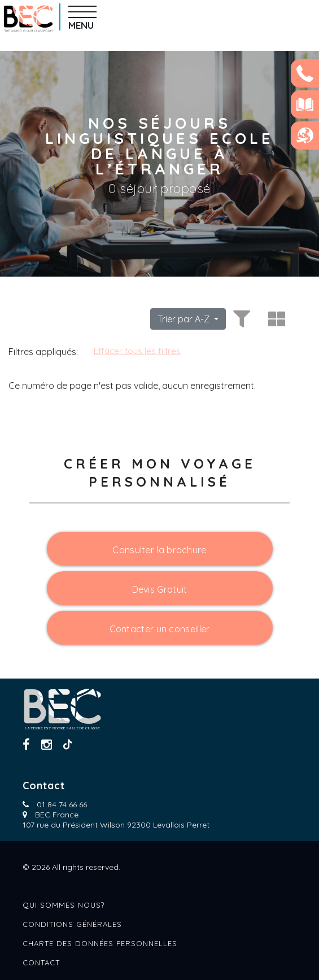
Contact (41, 963)
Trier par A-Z (185, 319)
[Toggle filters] (240, 319)
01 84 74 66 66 (62, 804)
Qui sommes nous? (64, 905)
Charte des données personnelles (100, 943)
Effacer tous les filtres (137, 351)
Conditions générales (72, 924)
